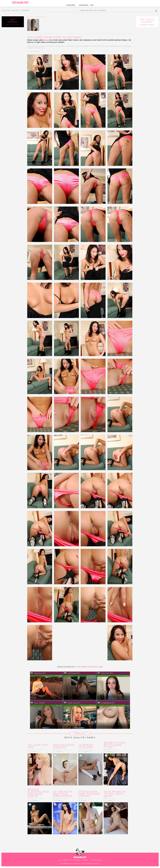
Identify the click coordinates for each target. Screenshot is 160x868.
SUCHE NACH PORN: (16, 10)
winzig (129, 46)
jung (29, 46)
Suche (157, 11)
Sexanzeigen (84, 5)
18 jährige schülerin (86, 746)
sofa (53, 46)
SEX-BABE (20, 2)
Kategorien (71, 5)
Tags (92, 5)
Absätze (113, 46)
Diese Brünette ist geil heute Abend (115, 794)
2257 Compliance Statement (69, 860)
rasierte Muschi (102, 46)
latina (34, 46)
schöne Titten (89, 46)
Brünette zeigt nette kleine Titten (115, 745)
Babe (46, 40)
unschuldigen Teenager (63, 746)
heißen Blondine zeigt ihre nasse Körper (39, 793)
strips (43, 46)
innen (48, 46)
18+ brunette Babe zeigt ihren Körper (63, 794)
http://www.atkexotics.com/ (89, 667)
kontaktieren (96, 860)
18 (39, 46)
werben (86, 860)
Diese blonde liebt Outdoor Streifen (89, 794)
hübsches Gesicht (75, 46)
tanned (30, 48)
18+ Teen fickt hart (38, 746)
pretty (64, 46)
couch (58, 46)
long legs (121, 46)
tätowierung (39, 48)
